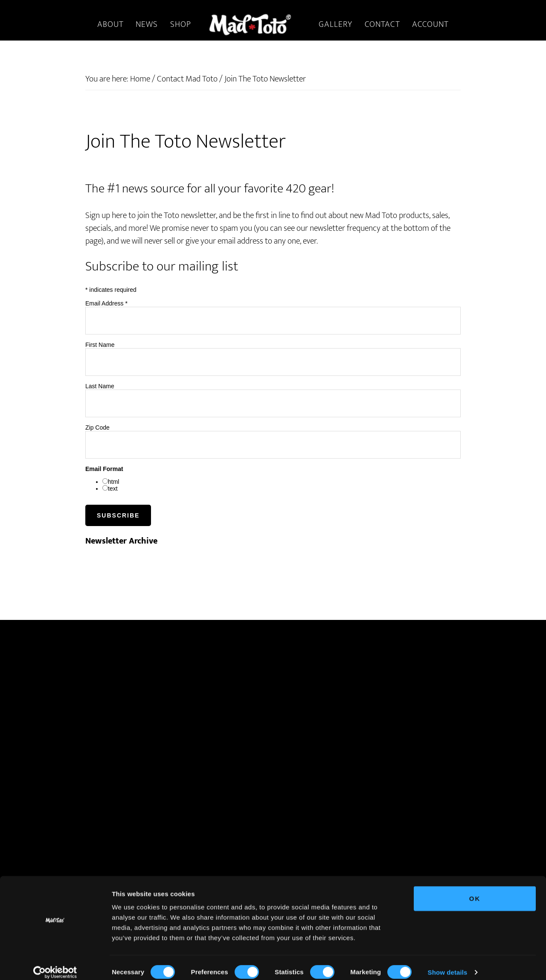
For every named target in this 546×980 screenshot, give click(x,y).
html (113, 482)
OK (475, 889)
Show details (448, 963)
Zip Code (97, 427)
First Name (100, 345)
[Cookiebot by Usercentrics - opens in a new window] (55, 963)
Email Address (106, 303)
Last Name (100, 386)
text (113, 489)
